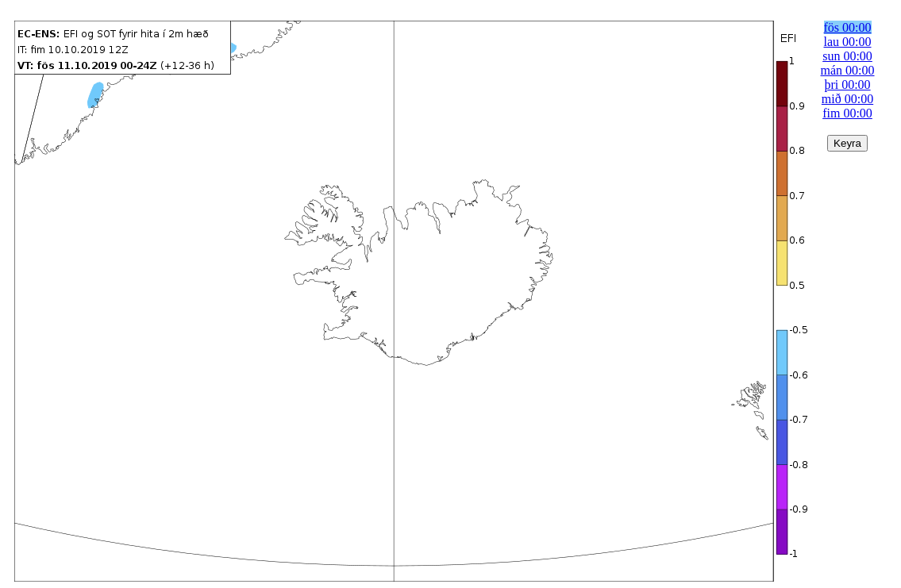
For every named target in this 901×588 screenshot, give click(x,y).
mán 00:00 (848, 70)
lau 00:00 (848, 42)
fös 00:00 (848, 27)
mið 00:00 (847, 99)
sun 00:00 (847, 56)
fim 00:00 (847, 113)
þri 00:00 (847, 85)
